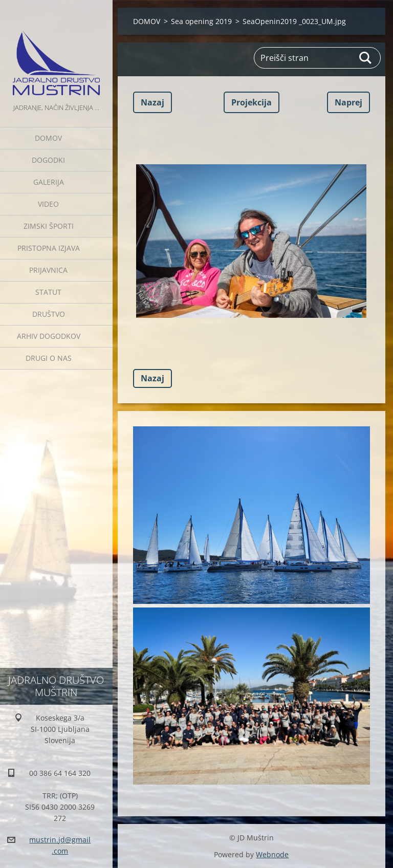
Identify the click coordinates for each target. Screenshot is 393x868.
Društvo (49, 314)
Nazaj (152, 102)
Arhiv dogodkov (49, 336)
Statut (48, 292)
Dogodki (48, 160)
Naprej (348, 102)
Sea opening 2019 (201, 21)
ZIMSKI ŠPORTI (49, 226)
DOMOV (48, 138)
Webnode (272, 854)
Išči (366, 58)
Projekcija (252, 102)
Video (48, 204)
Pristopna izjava (49, 248)
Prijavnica (48, 270)
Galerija (49, 182)
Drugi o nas (49, 358)
